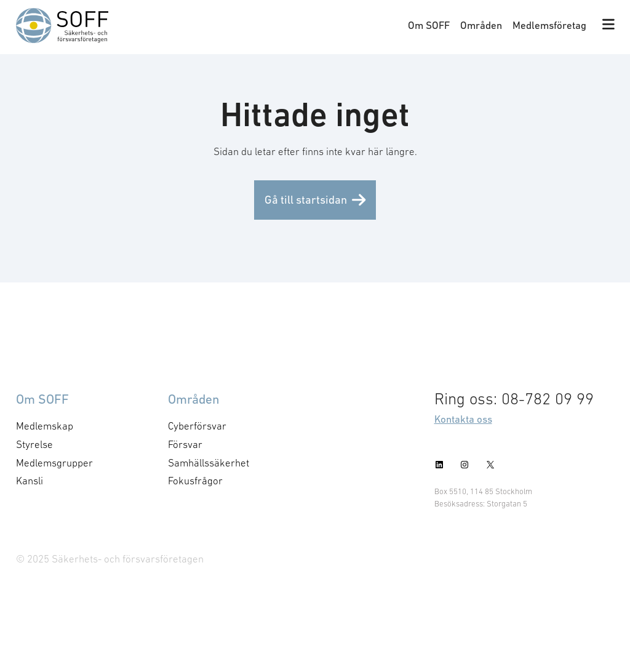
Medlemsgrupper (54, 463)
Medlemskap (45, 426)
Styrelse (34, 444)
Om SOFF (429, 25)
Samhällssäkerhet (209, 463)
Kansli (30, 481)
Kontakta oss (463, 419)
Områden (481, 25)
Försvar (185, 444)
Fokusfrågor (195, 481)
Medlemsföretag (549, 25)
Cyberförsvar (197, 426)
